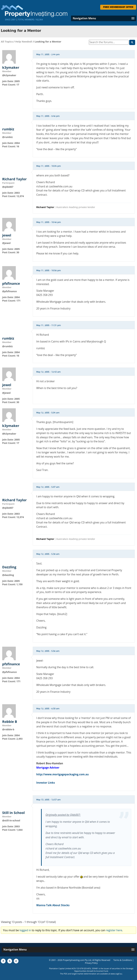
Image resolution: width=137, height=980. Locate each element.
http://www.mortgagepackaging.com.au (62, 774)
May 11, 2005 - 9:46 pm (48, 116)
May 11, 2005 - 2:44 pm (48, 55)
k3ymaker (11, 68)
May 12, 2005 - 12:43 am (48, 372)
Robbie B (10, 722)
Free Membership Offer (118, 7)
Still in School (13, 813)
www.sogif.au (116, 974)
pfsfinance (11, 284)
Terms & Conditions (123, 960)
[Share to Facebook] (3, 961)
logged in (25, 930)
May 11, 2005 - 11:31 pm (49, 325)
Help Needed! (24, 41)
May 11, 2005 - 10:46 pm (49, 222)
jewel (7, 235)
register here (114, 930)
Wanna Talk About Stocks (53, 905)
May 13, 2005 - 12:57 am (48, 800)
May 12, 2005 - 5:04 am (48, 413)
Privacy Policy (91, 963)
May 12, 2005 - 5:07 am (48, 487)
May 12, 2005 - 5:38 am (48, 554)
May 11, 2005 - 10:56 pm (49, 271)
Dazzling (9, 567)
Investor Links (46, 783)
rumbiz (8, 129)
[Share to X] (10, 961)
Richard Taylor (14, 179)
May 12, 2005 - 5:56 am (48, 651)
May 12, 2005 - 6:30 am (48, 709)
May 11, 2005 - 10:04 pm (49, 166)
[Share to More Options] (16, 961)
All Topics (7, 41)
